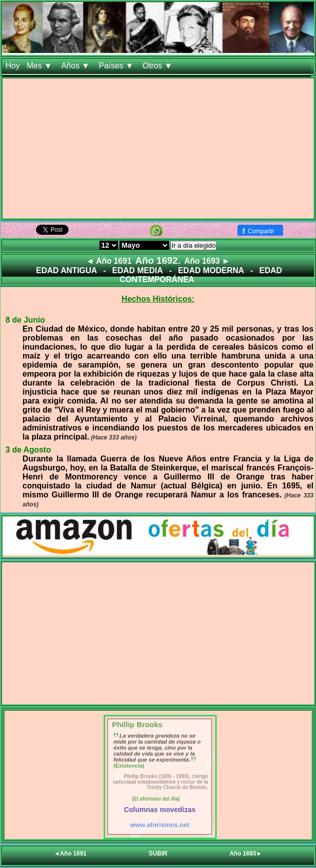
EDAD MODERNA (211, 270)
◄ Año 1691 (109, 261)
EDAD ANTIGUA (66, 270)
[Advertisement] (158, 148)
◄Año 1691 (70, 854)
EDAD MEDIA (137, 270)
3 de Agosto (28, 450)
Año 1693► (246, 854)
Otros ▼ (158, 66)
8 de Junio (25, 320)
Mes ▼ (40, 66)
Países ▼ (117, 66)
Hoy (12, 66)
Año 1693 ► (207, 261)
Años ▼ (76, 66)
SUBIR (158, 854)
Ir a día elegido (193, 245)
